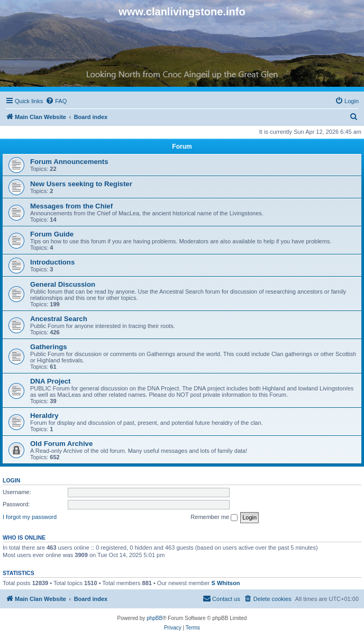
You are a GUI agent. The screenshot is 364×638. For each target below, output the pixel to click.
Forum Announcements (69, 162)
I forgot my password (30, 517)
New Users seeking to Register (81, 184)
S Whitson (226, 583)
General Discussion (63, 284)
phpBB (154, 618)
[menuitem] (56, 101)
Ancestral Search (59, 319)
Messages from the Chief (71, 206)
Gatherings (49, 347)
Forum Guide (52, 234)
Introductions (52, 262)
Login (11, 480)
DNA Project (50, 381)
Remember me (214, 517)
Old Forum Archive (61, 444)
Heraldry (44, 416)
